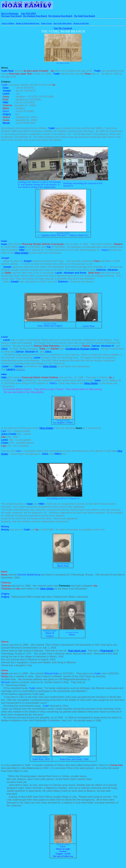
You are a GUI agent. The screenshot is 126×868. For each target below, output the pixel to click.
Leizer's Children (8, 23)
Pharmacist (107, 651)
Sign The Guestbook (63, 28)
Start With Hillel (28, 13)
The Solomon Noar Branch (60, 16)
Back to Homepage (10, 13)
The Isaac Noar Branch (11, 16)
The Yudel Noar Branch (84, 16)
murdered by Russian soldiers (82, 349)
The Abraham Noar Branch (35, 16)
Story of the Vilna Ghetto (63, 23)
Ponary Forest (46, 23)
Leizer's (16, 369)
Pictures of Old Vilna (81, 23)
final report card (77, 651)
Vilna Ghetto (21, 253)
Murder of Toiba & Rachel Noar (27, 23)
